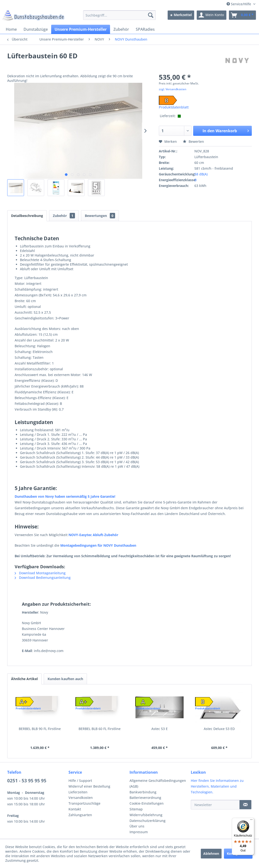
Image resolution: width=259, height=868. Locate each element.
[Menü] (251, 821)
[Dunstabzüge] (36, 29)
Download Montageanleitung (40, 573)
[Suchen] (151, 15)
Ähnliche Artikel (24, 679)
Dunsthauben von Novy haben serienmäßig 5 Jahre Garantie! (65, 496)
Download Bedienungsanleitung (43, 578)
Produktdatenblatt (174, 107)
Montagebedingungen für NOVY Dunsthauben (98, 545)
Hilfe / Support (80, 781)
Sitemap (136, 809)
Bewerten (193, 141)
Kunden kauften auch (65, 679)
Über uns (137, 826)
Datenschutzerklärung (148, 821)
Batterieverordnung (145, 798)
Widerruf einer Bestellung (89, 786)
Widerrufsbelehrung (146, 815)
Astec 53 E (160, 729)
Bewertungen (100, 216)
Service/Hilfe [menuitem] (239, 4)
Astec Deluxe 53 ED (219, 729)
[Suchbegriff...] (119, 15)
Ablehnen (211, 853)
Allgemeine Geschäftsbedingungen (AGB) (158, 783)
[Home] (11, 29)
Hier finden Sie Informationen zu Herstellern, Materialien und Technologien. (217, 786)
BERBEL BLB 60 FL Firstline (100, 729)
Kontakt (75, 809)
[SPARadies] (145, 29)
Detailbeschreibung (27, 216)
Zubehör (64, 216)
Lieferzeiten (78, 792)
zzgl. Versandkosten (173, 89)
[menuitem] (119, 15)
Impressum (139, 832)
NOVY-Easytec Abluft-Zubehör (93, 535)
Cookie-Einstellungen (147, 803)
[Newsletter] (215, 805)
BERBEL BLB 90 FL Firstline (40, 729)
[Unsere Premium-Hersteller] (81, 29)
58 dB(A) (201, 174)
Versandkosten (81, 798)
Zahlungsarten (80, 815)
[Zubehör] (121, 29)
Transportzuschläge (84, 803)
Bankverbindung (143, 792)
